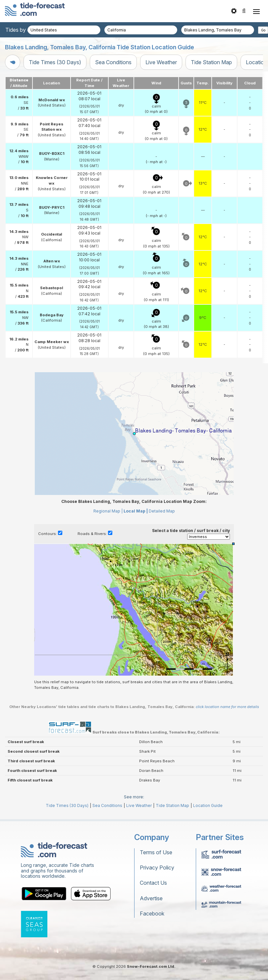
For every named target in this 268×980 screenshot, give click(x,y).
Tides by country (26, 30)
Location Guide (208, 805)
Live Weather (161, 62)
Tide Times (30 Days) (55, 62)
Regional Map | (108, 511)
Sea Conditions (113, 62)
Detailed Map (162, 511)
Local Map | (136, 511)
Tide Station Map (211, 62)
